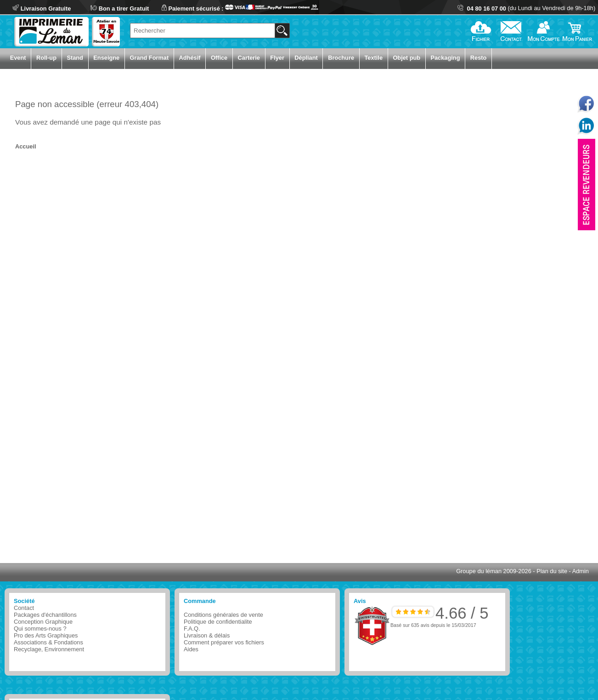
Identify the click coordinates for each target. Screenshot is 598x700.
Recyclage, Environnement (49, 649)
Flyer (277, 58)
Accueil (26, 146)
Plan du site (552, 571)
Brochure (341, 58)
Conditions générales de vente (223, 615)
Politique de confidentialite (218, 622)
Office (219, 58)
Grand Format (149, 58)
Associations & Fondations (48, 642)
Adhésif (190, 58)
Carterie (249, 58)
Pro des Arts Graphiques (46, 635)
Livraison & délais (207, 635)
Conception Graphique (43, 622)
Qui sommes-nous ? (40, 629)
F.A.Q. (192, 629)
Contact (24, 608)
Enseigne (106, 58)
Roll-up (46, 58)
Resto (479, 58)
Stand (75, 58)
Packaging (445, 58)
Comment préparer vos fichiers (224, 642)
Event (18, 58)
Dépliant (306, 58)
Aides (191, 649)
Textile (373, 58)
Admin (581, 571)
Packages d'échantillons (45, 615)
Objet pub (406, 58)
